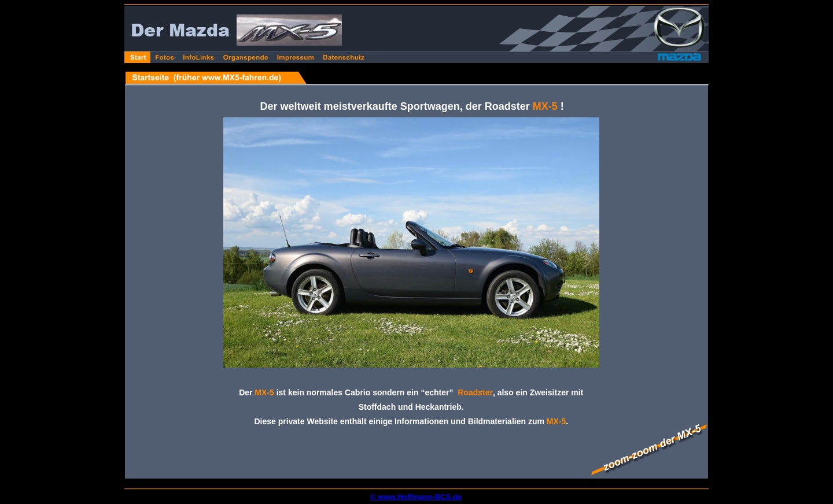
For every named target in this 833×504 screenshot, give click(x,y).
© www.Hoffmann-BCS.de (416, 497)
